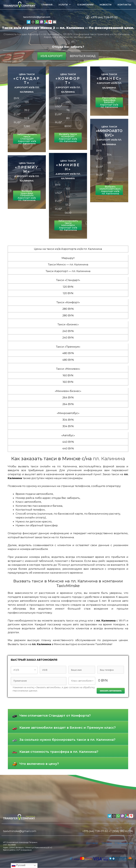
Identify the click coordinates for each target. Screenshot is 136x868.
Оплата (107, 843)
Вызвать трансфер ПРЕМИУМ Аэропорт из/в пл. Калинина (27, 195)
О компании (85, 5)
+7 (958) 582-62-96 (121, 831)
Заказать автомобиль (111, 691)
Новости (106, 5)
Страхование (124, 843)
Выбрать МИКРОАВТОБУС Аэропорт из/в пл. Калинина (110, 190)
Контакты (124, 5)
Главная (47, 5)
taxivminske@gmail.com (37, 17)
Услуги (66, 5)
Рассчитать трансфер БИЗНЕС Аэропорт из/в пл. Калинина (109, 102)
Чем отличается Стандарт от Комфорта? (55, 715)
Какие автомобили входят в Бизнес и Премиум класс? (68, 728)
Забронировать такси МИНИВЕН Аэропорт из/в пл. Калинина (68, 225)
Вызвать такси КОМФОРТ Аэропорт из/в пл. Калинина (68, 138)
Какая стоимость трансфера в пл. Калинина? (59, 752)
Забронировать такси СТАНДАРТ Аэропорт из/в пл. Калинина (27, 139)
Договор (92, 843)
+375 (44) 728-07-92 (104, 17)
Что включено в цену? (39, 764)
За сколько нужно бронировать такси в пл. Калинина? (67, 740)
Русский (19, 866)
